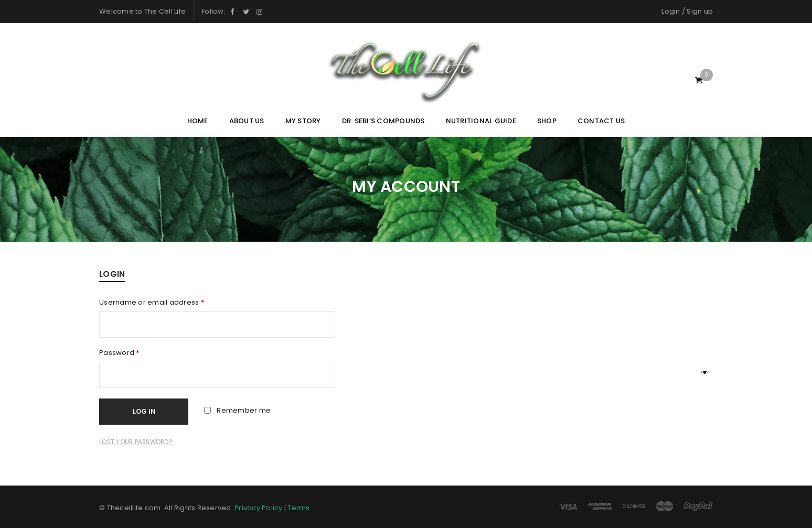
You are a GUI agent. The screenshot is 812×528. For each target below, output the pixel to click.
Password (120, 353)
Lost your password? (136, 442)
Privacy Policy (259, 508)
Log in (144, 411)
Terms (298, 508)
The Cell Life (165, 11)
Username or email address (152, 303)
